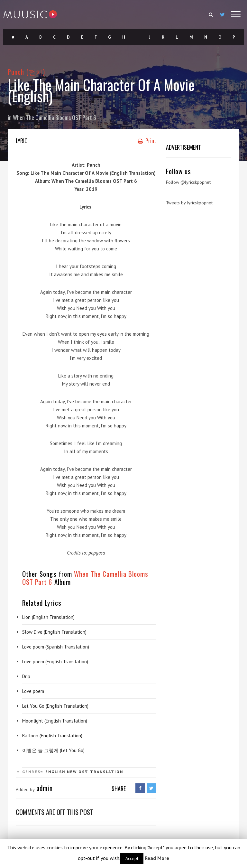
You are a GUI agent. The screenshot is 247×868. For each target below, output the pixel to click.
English (55, 772)
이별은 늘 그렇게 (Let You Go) (53, 750)
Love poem (33, 691)
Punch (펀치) (27, 72)
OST (83, 772)
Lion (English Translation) (48, 617)
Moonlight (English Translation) (55, 721)
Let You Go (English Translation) (55, 706)
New (72, 772)
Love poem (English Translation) (55, 662)
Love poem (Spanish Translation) (56, 647)
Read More (157, 858)
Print (147, 141)
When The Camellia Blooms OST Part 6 (55, 117)
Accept (132, 858)
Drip (26, 676)
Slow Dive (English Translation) (54, 632)
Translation (107, 772)
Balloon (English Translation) (52, 736)
